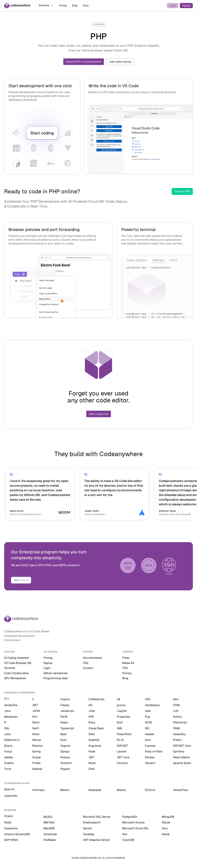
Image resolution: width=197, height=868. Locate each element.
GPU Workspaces (15, 678)
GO (90, 705)
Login (173, 6)
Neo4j (166, 834)
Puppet (65, 769)
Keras (92, 763)
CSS (148, 699)
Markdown (11, 717)
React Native (181, 757)
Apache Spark (182, 763)
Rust (120, 722)
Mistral (121, 790)
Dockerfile (11, 705)
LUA (176, 711)
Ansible (9, 763)
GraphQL (94, 740)
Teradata (89, 834)
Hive (165, 828)
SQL (7, 728)
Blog (75, 6)
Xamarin (150, 763)
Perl (35, 717)
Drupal (37, 757)
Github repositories (55, 673)
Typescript (67, 728)
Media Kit (128, 663)
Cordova (122, 763)
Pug (147, 717)
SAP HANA (11, 840)
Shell (92, 734)
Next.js (37, 740)
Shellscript (180, 722)
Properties (123, 717)
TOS (125, 668)
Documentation (93, 658)
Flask (92, 751)
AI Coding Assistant (17, 658)
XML (120, 728)
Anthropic (39, 790)
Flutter (36, 763)
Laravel (122, 751)
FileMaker (50, 840)
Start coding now (99, 414)
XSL (147, 728)
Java (7, 711)
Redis (8, 822)
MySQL (48, 817)
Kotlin (36, 734)
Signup (186, 6)
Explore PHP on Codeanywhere (84, 62)
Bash (64, 734)
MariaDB (49, 828)
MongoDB (168, 817)
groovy (121, 705)
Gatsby (9, 757)
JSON (36, 711)
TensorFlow (180, 790)
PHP (91, 717)
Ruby (92, 722)
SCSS (148, 722)
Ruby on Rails (154, 751)
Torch (8, 769)
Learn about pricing (120, 62)
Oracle (8, 816)
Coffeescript (96, 699)
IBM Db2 (49, 822)
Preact (177, 740)
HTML (177, 705)
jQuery (8, 746)
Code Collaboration (16, 673)
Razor (36, 722)
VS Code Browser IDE (18, 663)
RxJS (120, 740)
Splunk (87, 828)
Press (126, 658)
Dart (176, 699)
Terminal (10, 668)
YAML (177, 728)
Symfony (179, 751)
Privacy (127, 673)
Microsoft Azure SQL (136, 828)
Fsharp (65, 705)
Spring (36, 751)
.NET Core (123, 757)
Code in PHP (182, 191)
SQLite (166, 822)
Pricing (63, 6)
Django (65, 751)
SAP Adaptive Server (96, 840)
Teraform (66, 763)
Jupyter (122, 711)
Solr (125, 834)
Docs (86, 6)
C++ (7, 699)
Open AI (9, 789)
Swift (36, 728)
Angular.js (95, 746)
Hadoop (37, 769)
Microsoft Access (133, 822)
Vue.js (8, 751)
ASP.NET (122, 746)
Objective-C (12, 740)
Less (148, 711)
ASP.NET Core (182, 746)
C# (118, 699)
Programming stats (56, 678)
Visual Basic (96, 728)
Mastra (65, 790)
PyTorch (150, 790)
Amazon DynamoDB (17, 834)
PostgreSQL (130, 817)
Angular (65, 746)
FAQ (86, 663)
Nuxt (63, 740)
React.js (37, 746)
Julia (7, 734)
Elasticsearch (92, 822)
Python (178, 717)
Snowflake (50, 834)
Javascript (67, 711)
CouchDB (128, 840)
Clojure (65, 699)
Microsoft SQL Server (97, 817)
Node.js (65, 757)
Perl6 (64, 717)
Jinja (92, 711)
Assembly (179, 734)
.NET (35, 705)
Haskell (150, 734)
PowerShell (124, 734)
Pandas (150, 757)
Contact (88, 668)
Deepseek (95, 790)
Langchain (11, 796)
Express (150, 746)
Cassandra (11, 828)
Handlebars (152, 705)
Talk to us (21, 580)
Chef (92, 769)
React (64, 722)
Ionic (148, 740)
